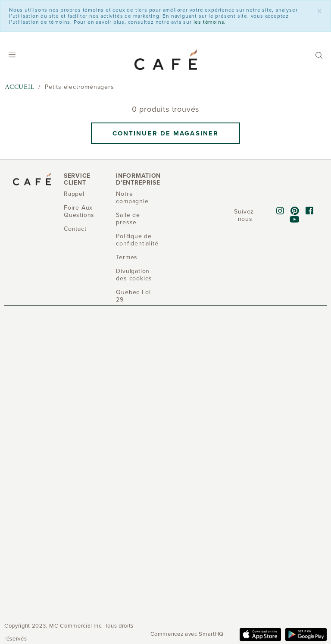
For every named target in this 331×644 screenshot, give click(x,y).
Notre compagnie (132, 198)
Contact (75, 229)
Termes (127, 257)
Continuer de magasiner (165, 133)
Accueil (20, 87)
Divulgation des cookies (134, 275)
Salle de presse (128, 219)
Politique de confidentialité (137, 240)
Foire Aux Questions (79, 211)
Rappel (74, 194)
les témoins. (210, 22)
